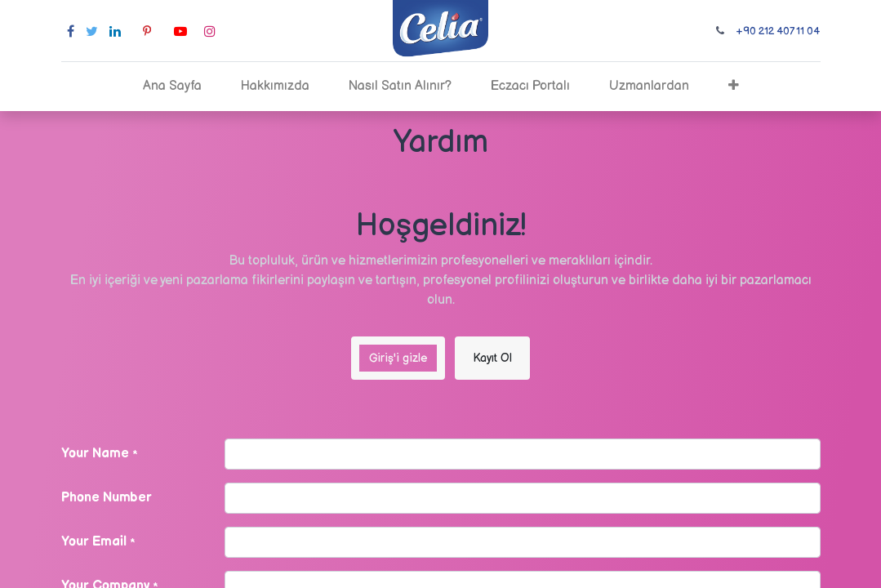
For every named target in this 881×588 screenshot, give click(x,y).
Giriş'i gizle (398, 358)
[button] (734, 87)
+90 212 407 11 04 (778, 31)
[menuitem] (172, 87)
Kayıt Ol (492, 358)
